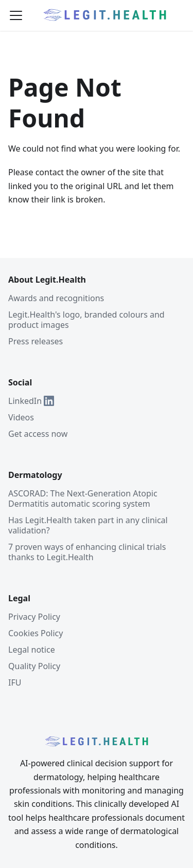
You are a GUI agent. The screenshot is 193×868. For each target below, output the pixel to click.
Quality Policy (34, 666)
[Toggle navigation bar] (16, 15)
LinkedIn (31, 401)
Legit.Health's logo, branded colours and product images (86, 320)
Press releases (36, 341)
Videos (21, 417)
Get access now (38, 434)
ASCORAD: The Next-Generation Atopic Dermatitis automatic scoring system (83, 498)
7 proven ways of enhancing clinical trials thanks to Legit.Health (87, 552)
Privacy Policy (34, 617)
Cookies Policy (36, 633)
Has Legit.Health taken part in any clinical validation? (88, 525)
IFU (15, 682)
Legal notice (32, 650)
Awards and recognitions (56, 298)
